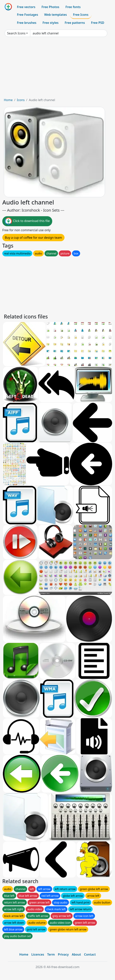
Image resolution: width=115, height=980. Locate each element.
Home (8, 100)
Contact (90, 954)
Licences (38, 954)
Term (51, 954)
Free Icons (81, 15)
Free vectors (26, 7)
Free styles (51, 23)
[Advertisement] (57, 69)
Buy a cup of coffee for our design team (33, 238)
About (76, 954)
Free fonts (73, 7)
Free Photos (50, 7)
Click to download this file (27, 221)
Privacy (63, 954)
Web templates (56, 15)
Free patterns (75, 23)
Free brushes (27, 23)
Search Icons (16, 33)
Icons (21, 100)
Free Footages (28, 15)
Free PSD (98, 23)
